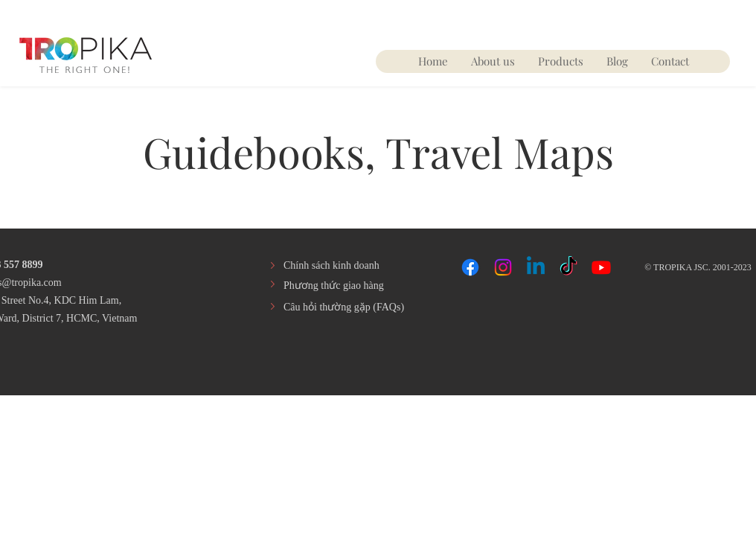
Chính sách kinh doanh (331, 265)
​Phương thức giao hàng (334, 285)
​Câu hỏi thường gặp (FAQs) (344, 307)
